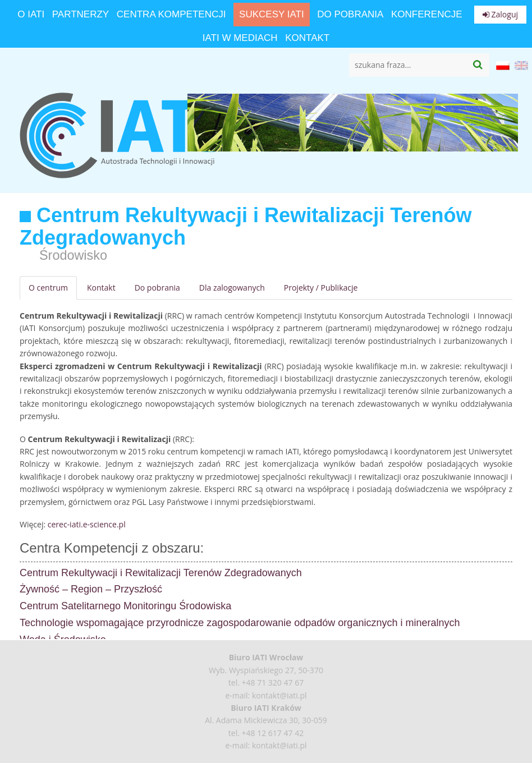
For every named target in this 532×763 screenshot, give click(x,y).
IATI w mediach (240, 38)
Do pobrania (350, 14)
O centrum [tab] (48, 288)
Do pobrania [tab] (157, 288)
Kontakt (307, 38)
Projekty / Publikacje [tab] (321, 288)
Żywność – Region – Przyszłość (91, 589)
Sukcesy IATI (272, 14)
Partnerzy (81, 14)
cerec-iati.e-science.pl (87, 524)
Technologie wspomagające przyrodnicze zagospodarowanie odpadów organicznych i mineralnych (240, 623)
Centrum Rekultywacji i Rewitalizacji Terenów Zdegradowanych (161, 573)
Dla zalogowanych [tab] (232, 288)
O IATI (31, 14)
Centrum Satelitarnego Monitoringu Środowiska (125, 606)
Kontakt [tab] (101, 288)
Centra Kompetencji (171, 14)
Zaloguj (500, 14)
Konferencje (427, 14)
